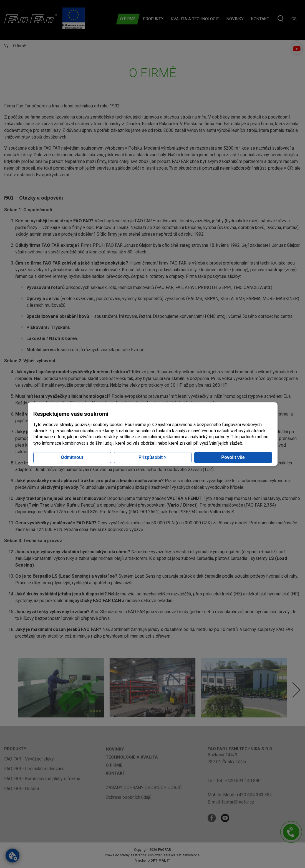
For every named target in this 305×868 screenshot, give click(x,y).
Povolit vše (233, 457)
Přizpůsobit (152, 457)
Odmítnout (72, 457)
